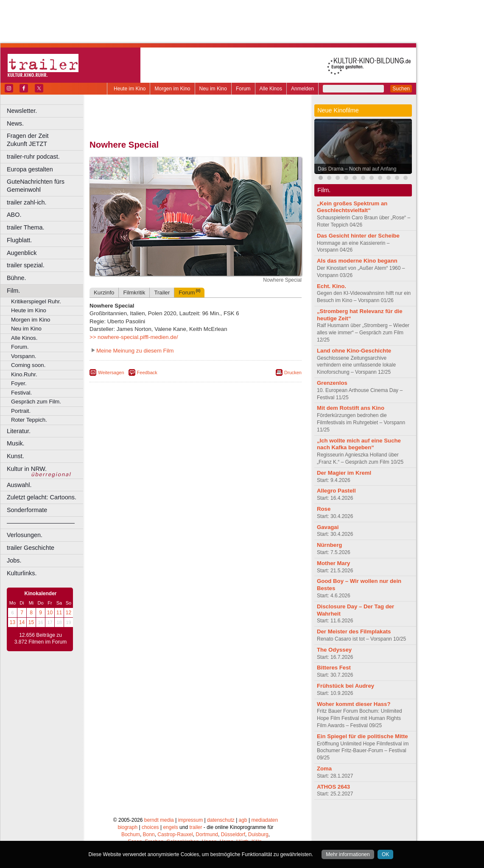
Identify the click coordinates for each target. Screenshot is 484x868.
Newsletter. (22, 111)
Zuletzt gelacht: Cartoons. (42, 497)
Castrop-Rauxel (175, 834)
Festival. (21, 393)
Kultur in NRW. (27, 469)
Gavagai (328, 527)
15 (31, 622)
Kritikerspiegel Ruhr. (36, 301)
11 (59, 613)
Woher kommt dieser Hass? (354, 704)
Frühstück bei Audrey (346, 686)
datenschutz (221, 820)
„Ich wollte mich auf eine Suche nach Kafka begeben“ (359, 444)
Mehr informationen (348, 854)
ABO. (14, 215)
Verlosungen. (25, 535)
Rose (324, 509)
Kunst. (15, 456)
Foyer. (19, 383)
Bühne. (17, 278)
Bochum (131, 834)
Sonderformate (27, 510)
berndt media (159, 820)
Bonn (149, 834)
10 (50, 613)
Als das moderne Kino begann (357, 261)
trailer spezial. (26, 265)
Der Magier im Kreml (344, 473)
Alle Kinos (271, 89)
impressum (191, 820)
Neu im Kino (213, 89)
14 (22, 622)
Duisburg (258, 834)
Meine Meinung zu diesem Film (135, 351)
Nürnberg (329, 545)
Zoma (324, 769)
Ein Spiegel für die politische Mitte (362, 736)
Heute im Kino (130, 89)
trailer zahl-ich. (27, 202)
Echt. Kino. (332, 286)
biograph (127, 827)
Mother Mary (333, 563)
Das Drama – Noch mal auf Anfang (357, 169)
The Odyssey (334, 650)
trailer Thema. (26, 227)
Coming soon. (28, 365)
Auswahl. (19, 485)
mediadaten (264, 820)
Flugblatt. (19, 240)
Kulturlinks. (22, 573)
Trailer (162, 293)
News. (15, 123)
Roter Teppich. (29, 420)
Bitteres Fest (334, 668)
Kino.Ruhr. (24, 374)
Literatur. (19, 431)
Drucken (293, 372)
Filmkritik (134, 293)
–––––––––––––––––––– (41, 523)
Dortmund (207, 834)
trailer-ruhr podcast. (33, 157)
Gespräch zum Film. (36, 402)
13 (13, 622)
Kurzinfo (104, 293)
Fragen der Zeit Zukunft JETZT (46, 140)
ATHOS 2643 (333, 787)
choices (150, 827)
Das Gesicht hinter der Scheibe (358, 236)
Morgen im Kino (172, 89)
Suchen (401, 89)
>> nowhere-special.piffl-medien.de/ (134, 337)
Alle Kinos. (24, 338)
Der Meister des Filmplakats (354, 631)
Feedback (147, 372)
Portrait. (21, 411)
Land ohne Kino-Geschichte (354, 351)
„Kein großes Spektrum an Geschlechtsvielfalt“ (352, 207)
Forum (243, 89)
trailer (196, 827)
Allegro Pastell (336, 491)
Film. (13, 291)
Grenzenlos (332, 383)
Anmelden (302, 89)
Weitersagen (111, 372)
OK (385, 854)
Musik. (16, 443)
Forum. (20, 347)
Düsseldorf (233, 834)
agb (243, 820)
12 (69, 613)
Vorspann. (24, 356)
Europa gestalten (30, 169)
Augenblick (22, 253)
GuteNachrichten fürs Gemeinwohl (36, 186)
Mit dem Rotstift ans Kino (351, 408)
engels (170, 827)
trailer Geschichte (31, 548)
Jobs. (14, 560)
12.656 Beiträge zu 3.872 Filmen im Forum (41, 638)
